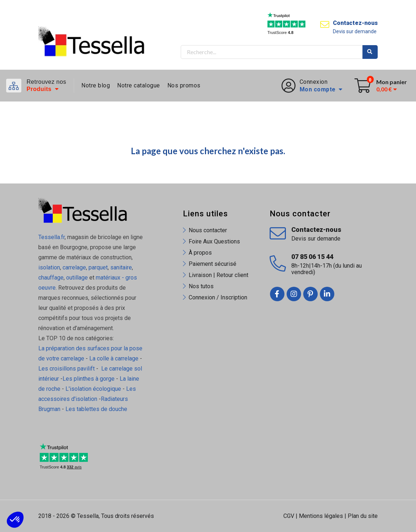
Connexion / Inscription (218, 297)
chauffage (51, 278)
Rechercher (370, 52)
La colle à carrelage (114, 358)
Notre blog (96, 85)
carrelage (74, 267)
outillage (77, 278)
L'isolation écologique (93, 389)
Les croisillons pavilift (67, 369)
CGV (289, 516)
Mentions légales (321, 516)
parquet (98, 267)
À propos (200, 253)
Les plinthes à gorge (89, 379)
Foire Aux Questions (214, 241)
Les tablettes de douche (97, 409)
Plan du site (363, 516)
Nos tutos (201, 286)
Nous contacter (208, 230)
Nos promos (184, 85)
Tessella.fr (52, 237)
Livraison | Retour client (218, 275)
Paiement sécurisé (213, 264)
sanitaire (121, 267)
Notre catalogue (139, 85)
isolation (49, 267)
